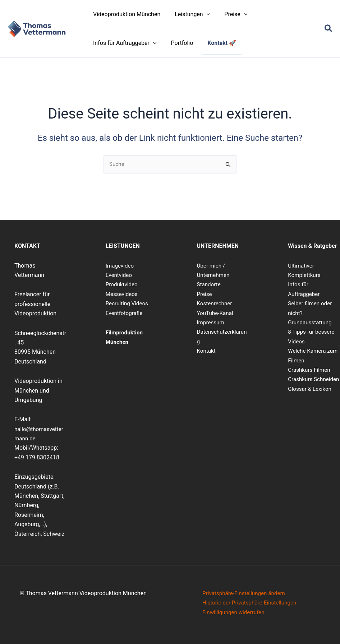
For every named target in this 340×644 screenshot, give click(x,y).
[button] (202, 14)
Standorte (210, 285)
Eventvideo (120, 275)
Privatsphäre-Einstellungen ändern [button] (246, 593)
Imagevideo (121, 266)
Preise (205, 294)
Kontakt (207, 351)
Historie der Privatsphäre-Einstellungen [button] (252, 603)
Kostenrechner (215, 304)
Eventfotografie (125, 313)
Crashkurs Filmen (310, 370)
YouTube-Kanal (216, 313)
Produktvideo (123, 285)
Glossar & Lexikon (311, 398)
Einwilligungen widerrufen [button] (235, 612)
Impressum (212, 322)
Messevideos (123, 294)
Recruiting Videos (128, 304)
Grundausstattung (311, 322)
